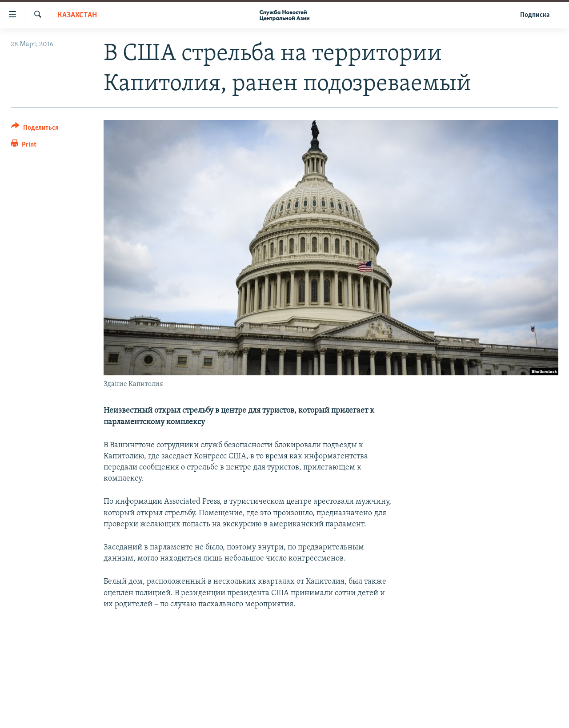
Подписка (535, 15)
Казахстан (77, 15)
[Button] (35, 129)
